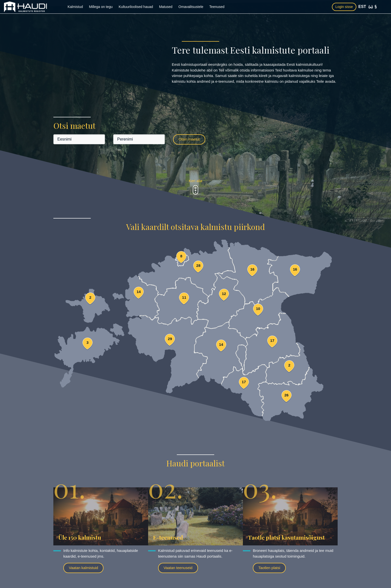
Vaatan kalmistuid (83, 568)
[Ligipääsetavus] (371, 7)
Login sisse (344, 7)
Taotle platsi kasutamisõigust (286, 537)
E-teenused (168, 537)
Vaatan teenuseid (178, 568)
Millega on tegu (101, 7)
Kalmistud (75, 7)
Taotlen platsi (269, 568)
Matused (166, 7)
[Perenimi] (139, 139)
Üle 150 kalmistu (80, 537)
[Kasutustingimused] (376, 7)
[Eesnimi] (79, 139)
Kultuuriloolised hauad (136, 7)
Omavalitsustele (191, 7)
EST (362, 7)
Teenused (217, 7)
